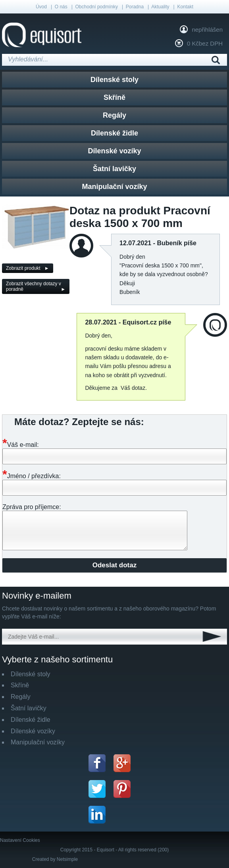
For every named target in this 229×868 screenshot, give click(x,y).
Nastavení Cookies (20, 840)
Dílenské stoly (114, 80)
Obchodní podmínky (97, 7)
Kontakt (185, 7)
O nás (61, 7)
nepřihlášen (207, 30)
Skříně (114, 97)
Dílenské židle (114, 133)
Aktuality (160, 7)
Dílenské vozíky (114, 151)
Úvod (41, 7)
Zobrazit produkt (23, 268)
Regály (114, 115)
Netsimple (67, 859)
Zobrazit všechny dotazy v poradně (34, 286)
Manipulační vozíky (114, 187)
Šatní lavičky (114, 169)
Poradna (135, 7)
